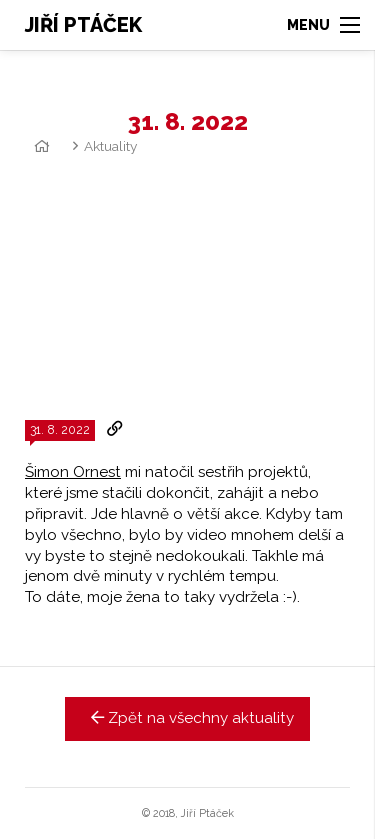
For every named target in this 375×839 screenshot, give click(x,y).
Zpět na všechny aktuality (187, 718)
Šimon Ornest (73, 472)
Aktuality (110, 146)
